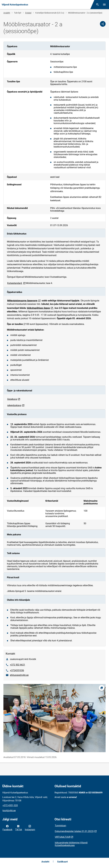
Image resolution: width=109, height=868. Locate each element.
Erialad (28, 13)
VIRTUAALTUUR (63, 837)
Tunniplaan (60, 826)
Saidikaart (62, 862)
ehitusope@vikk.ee (19, 675)
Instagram (30, 828)
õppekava (14, 399)
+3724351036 (17, 670)
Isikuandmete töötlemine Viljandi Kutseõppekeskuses (71, 844)
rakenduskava (16, 405)
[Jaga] (103, 24)
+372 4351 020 (10, 805)
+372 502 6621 (18, 665)
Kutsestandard (17, 283)
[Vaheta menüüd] (104, 5)
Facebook (7, 828)
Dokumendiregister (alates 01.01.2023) (74, 831)
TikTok (19, 828)
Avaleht (7, 13)
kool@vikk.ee (9, 811)
